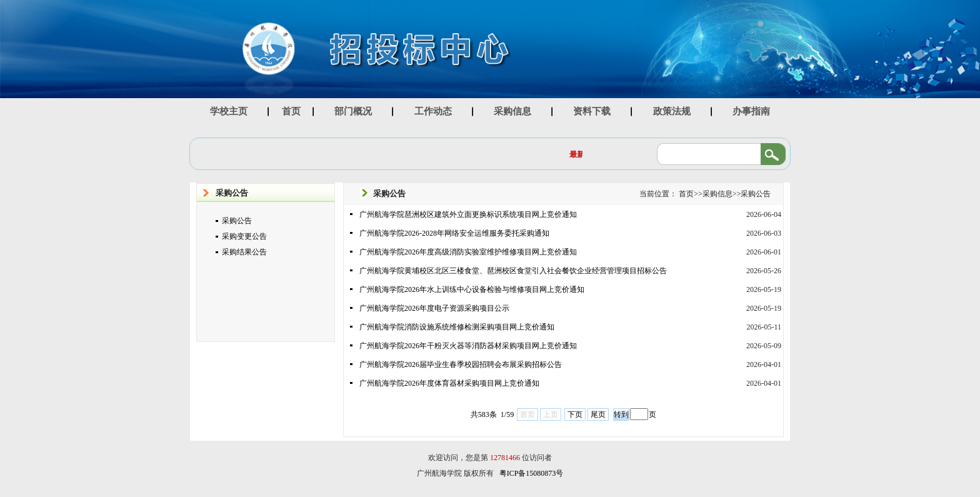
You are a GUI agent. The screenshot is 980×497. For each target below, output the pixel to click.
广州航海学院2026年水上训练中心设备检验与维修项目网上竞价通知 (472, 289)
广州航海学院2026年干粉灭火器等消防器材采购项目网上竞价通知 (468, 346)
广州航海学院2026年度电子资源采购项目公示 (434, 308)
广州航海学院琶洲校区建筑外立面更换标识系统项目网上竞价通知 (468, 214)
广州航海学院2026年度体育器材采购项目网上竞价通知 (449, 383)
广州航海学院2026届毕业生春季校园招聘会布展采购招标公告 (461, 364)
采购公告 (237, 221)
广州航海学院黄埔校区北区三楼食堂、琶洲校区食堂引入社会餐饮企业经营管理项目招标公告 (513, 271)
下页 (575, 414)
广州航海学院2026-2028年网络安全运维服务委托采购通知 (454, 233)
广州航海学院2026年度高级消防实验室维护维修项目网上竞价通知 (468, 252)
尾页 (598, 414)
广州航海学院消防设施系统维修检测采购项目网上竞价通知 (457, 327)
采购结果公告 (244, 252)
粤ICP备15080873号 (532, 473)
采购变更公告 (244, 236)
